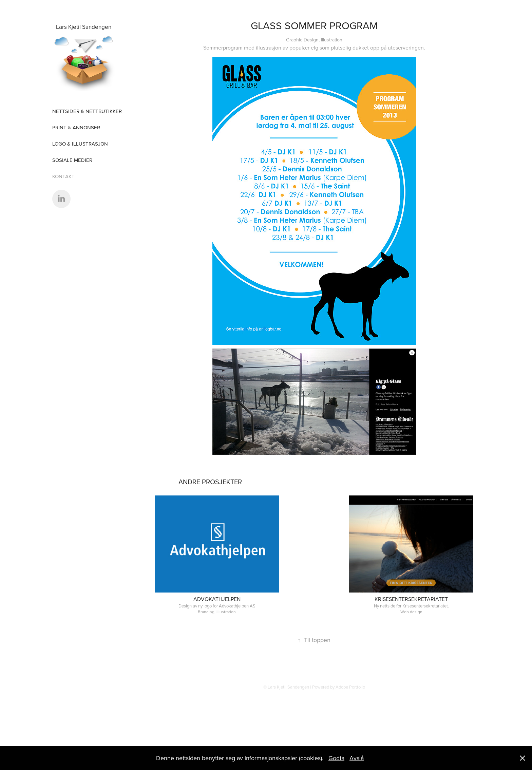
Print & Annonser (76, 127)
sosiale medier (72, 160)
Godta (336, 758)
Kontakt (63, 176)
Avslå (357, 758)
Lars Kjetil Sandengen (84, 27)
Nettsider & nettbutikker (87, 111)
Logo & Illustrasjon (80, 144)
